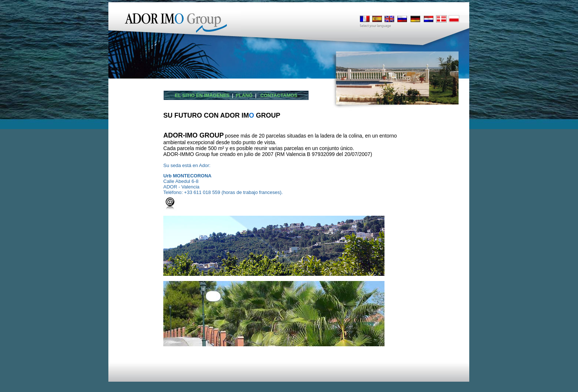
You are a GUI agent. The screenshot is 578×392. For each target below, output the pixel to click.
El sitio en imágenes (202, 95)
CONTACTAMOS (278, 95)
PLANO (245, 95)
